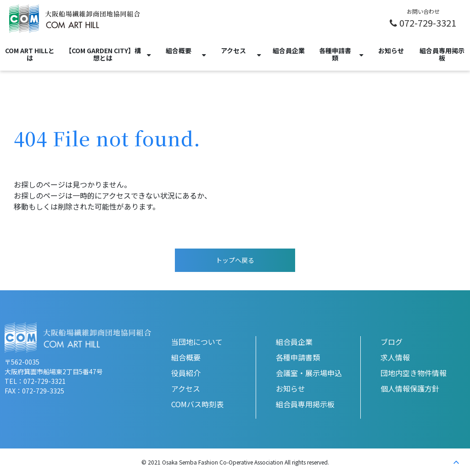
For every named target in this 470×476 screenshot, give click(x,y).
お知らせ (391, 50)
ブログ (392, 342)
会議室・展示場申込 (309, 373)
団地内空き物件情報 (414, 373)
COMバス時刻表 (197, 404)
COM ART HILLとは (30, 54)
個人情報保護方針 (410, 388)
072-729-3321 (428, 22)
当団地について (197, 342)
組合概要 (179, 50)
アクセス (233, 50)
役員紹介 (186, 373)
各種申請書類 (335, 54)
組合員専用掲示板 (442, 54)
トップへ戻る (235, 260)
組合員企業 (289, 50)
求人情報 (395, 357)
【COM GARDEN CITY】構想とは (103, 54)
